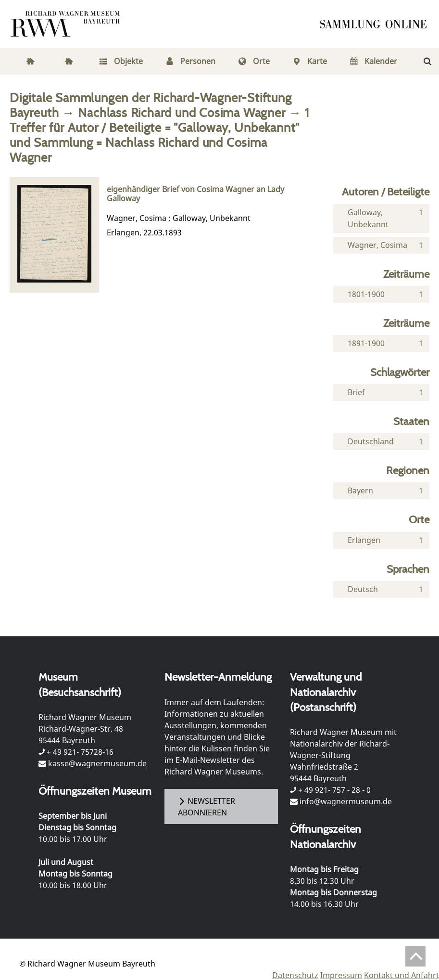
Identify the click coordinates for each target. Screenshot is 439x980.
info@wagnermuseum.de (346, 801)
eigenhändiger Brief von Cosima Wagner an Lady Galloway (195, 194)
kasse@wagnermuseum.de (97, 763)
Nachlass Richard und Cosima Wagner (182, 112)
